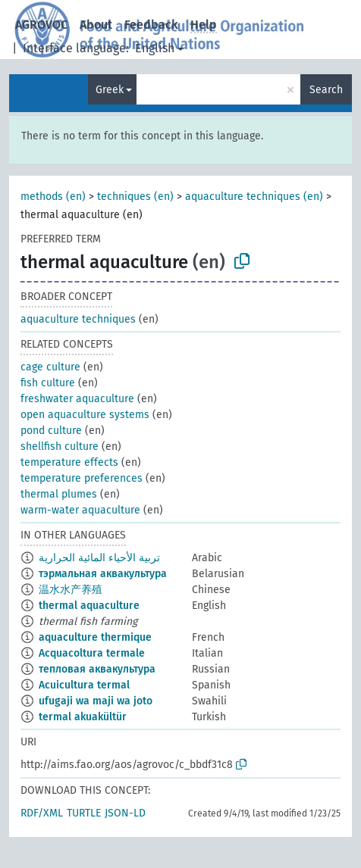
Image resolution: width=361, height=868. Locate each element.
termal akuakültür (83, 717)
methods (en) (53, 197)
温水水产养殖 (71, 590)
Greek (110, 90)
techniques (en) (135, 197)
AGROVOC (41, 25)
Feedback (151, 25)
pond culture (51, 431)
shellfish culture (60, 446)
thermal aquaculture (89, 606)
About (96, 25)
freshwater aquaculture (77, 399)
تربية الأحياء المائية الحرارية (99, 558)
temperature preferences (82, 478)
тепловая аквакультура (97, 669)
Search (326, 90)
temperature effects (69, 462)
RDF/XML (42, 813)
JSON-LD (125, 813)
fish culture (48, 383)
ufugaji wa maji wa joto (96, 701)
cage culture (50, 367)
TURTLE (84, 813)
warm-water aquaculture (80, 510)
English (155, 48)
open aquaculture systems (85, 415)
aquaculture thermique (95, 637)
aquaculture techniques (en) (254, 197)
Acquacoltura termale (92, 653)
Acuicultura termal (84, 685)
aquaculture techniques (78, 319)
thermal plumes (59, 494)
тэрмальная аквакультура (103, 574)
